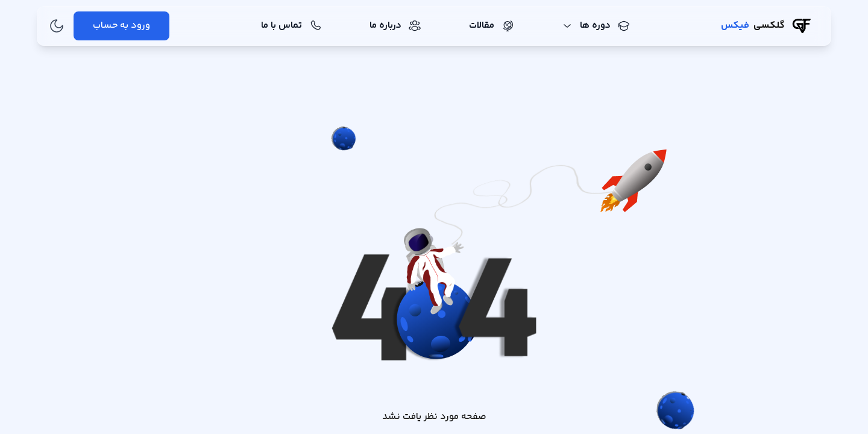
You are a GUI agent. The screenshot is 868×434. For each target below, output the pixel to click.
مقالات (491, 26)
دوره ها (596, 26)
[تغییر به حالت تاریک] (57, 26)
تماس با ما (291, 26)
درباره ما (395, 26)
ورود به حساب (121, 26)
